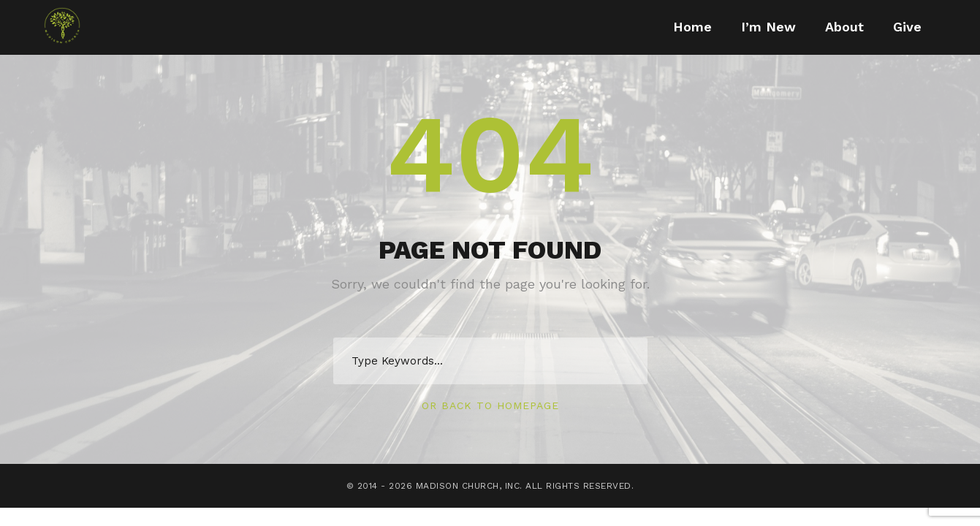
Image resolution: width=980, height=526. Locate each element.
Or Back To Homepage (490, 405)
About (844, 27)
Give (907, 27)
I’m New (768, 27)
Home (692, 27)
